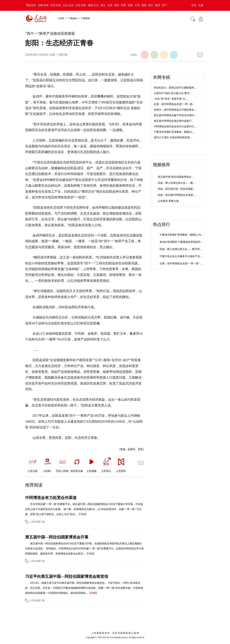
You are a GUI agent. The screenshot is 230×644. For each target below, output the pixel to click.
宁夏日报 (62, 55)
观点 (103, 5)
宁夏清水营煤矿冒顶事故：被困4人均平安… (184, 235)
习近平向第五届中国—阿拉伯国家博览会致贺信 (67, 576)
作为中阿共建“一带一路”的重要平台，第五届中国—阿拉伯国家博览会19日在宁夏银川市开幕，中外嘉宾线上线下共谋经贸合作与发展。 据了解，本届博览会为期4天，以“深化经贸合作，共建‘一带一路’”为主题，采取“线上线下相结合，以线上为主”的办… (84, 509)
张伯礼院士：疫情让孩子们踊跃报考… (175, 88)
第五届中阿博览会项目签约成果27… (174, 121)
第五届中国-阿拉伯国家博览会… (176, 177)
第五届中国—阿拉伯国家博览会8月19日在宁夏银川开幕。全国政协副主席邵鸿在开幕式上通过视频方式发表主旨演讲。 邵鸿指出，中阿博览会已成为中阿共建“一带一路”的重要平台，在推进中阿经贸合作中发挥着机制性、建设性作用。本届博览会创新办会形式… (84, 549)
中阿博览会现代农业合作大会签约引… (175, 127)
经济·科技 (56, 5)
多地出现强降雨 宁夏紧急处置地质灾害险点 (184, 242)
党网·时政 (43, 5)
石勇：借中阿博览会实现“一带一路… (174, 104)
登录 (194, 5)
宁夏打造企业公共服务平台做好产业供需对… (185, 256)
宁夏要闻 (85, 18)
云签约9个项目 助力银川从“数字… (173, 93)
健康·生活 (93, 5)
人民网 (61, 18)
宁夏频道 (73, 18)
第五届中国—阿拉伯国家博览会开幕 (57, 537)
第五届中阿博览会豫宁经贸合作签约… (175, 115)
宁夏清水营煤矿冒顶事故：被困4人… (175, 132)
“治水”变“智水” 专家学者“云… (171, 99)
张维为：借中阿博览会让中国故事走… (175, 110)
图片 (151, 5)
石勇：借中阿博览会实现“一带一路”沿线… (183, 264)
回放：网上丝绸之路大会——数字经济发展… (185, 249)
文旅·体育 (81, 5)
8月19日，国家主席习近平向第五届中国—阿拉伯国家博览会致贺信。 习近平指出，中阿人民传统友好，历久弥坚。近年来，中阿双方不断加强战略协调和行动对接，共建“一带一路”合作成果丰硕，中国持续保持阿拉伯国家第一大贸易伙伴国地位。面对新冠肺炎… (84, 588)
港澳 (130, 5)
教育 (158, 5)
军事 (123, 5)
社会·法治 (68, 5)
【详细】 (83, 514)
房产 (164, 5)
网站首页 (31, 5)
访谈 (110, 5)
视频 (144, 5)
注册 (201, 5)
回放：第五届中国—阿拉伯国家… (177, 189)
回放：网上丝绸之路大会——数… (177, 183)
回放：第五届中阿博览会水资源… (177, 195)
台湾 (137, 5)
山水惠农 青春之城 (168, 201)
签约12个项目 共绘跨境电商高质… (173, 137)
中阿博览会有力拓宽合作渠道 (51, 498)
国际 (117, 5)
